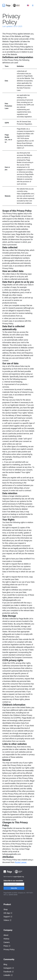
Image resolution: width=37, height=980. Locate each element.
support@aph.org (18, 877)
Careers (7, 942)
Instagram (9, 968)
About (6, 935)
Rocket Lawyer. (21, 862)
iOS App (8, 913)
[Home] (12, 5)
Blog (5, 964)
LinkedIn (8, 975)
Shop (6, 909)
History (6, 939)
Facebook (9, 972)
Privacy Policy (9, 949)
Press (7, 946)
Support (8, 917)
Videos (7, 920)
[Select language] (28, 5)
